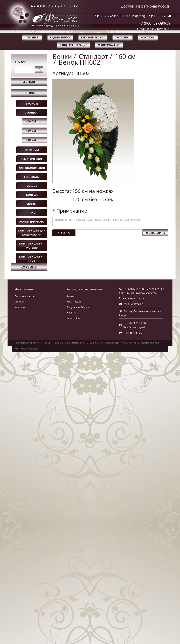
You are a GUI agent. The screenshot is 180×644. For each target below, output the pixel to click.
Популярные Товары (78, 307)
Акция (29, 82)
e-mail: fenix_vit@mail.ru (154, 29)
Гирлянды (32, 177)
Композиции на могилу (32, 246)
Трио (32, 213)
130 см (31, 130)
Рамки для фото (32, 222)
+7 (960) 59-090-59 (155, 23)
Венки (29, 93)
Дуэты (32, 204)
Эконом (32, 104)
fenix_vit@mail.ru (134, 304)
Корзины (29, 267)
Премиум (32, 150)
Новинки (72, 313)
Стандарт (32, 112)
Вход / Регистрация (73, 45)
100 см (31, 121)
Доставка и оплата (25, 296)
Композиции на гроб (32, 259)
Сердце (32, 186)
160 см (31, 140)
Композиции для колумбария (32, 232)
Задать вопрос (60, 38)
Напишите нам (133, 333)
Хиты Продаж (74, 302)
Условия (123, 38)
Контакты (148, 38)
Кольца (32, 195)
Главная (32, 38)
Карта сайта (73, 318)
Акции (70, 296)
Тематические (32, 159)
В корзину (155, 233)
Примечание (72, 211)
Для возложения (32, 168)
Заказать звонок (93, 38)
